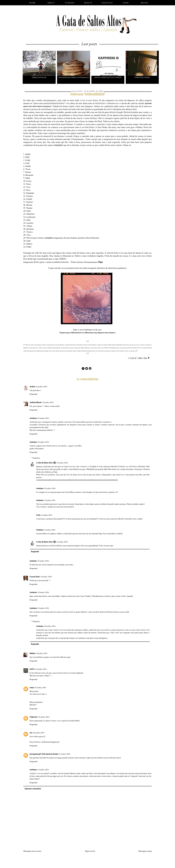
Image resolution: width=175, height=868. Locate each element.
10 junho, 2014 (42, 387)
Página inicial (90, 851)
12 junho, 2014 (62, 542)
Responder (34, 394)
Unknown (33, 717)
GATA (32, 669)
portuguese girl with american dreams (44, 754)
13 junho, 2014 (43, 770)
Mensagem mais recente (32, 851)
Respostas (36, 458)
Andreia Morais (35, 402)
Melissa (32, 653)
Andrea (32, 387)
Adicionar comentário (33, 789)
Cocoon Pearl (35, 577)
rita (31, 733)
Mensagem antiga (145, 851)
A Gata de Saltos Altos (44, 463)
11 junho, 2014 (50, 500)
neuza (32, 688)
